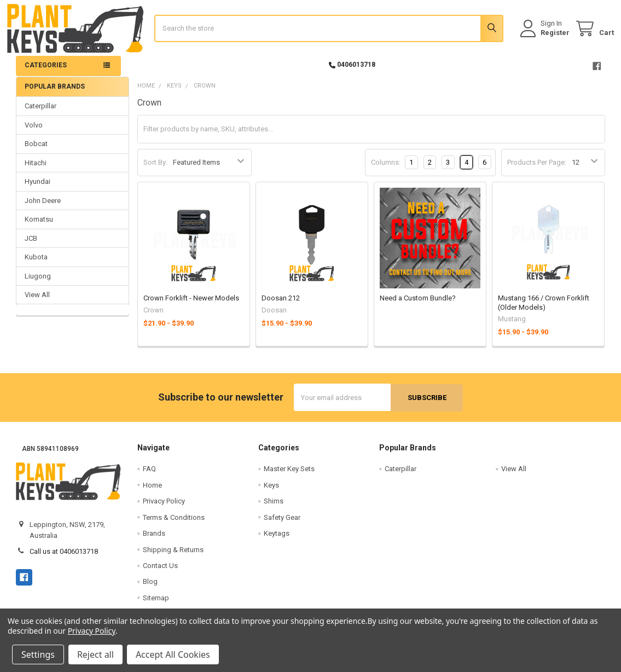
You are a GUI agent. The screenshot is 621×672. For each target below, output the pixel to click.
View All (37, 302)
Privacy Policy (164, 508)
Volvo (34, 132)
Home (152, 492)
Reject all (95, 654)
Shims (274, 508)
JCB (31, 245)
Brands (154, 540)
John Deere (43, 207)
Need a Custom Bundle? (418, 305)
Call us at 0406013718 (64, 558)
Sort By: (155, 169)
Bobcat (36, 151)
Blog (150, 589)
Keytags (277, 540)
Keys (271, 492)
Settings (38, 654)
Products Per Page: (537, 169)
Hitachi (36, 169)
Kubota (36, 264)
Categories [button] (46, 72)
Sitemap (156, 604)
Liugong (38, 283)
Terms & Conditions (174, 524)
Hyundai (37, 189)
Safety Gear (282, 524)
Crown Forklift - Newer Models (191, 305)
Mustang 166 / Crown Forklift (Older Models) (544, 309)
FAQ (149, 476)
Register (546, 37)
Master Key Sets (289, 476)
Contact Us (160, 572)
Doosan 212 (281, 305)
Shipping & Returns (173, 556)
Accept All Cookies (173, 654)
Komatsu (39, 226)
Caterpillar (40, 113)
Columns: (386, 169)
